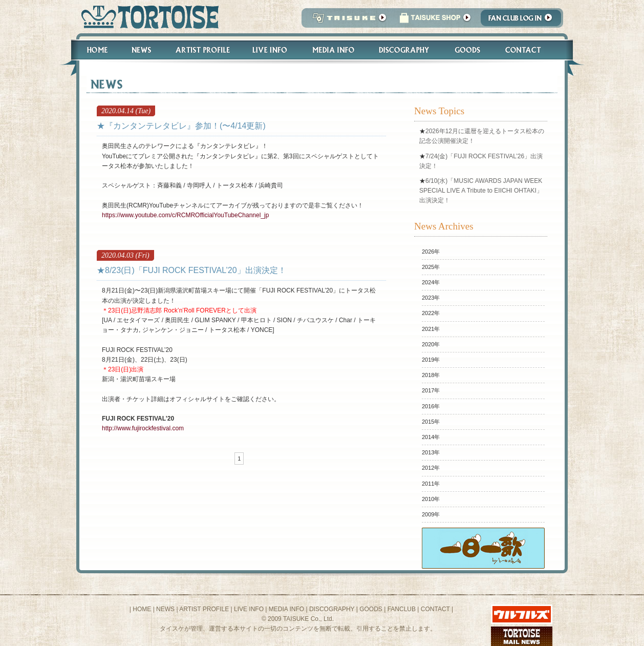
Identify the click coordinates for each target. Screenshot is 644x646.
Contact (529, 50)
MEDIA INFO (286, 609)
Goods (469, 50)
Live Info (270, 50)
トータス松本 (147, 17)
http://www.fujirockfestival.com (143, 428)
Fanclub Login (523, 21)
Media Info (333, 50)
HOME (142, 609)
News (141, 50)
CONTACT (435, 609)
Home (93, 50)
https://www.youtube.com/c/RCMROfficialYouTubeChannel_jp (185, 215)
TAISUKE (347, 21)
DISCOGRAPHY (332, 609)
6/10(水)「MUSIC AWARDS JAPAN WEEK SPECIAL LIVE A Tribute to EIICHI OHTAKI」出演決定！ (481, 191)
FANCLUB (402, 609)
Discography (404, 50)
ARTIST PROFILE (204, 609)
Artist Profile (202, 50)
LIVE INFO (249, 609)
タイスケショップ (435, 21)
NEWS (165, 609)
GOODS (371, 609)
